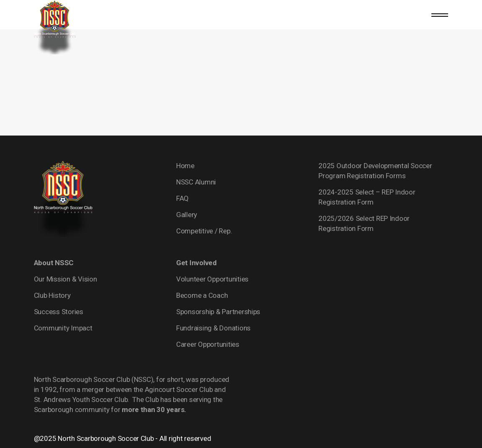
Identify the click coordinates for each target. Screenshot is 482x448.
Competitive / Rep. (204, 231)
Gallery (187, 215)
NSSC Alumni (196, 182)
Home (185, 166)
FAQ (182, 198)
